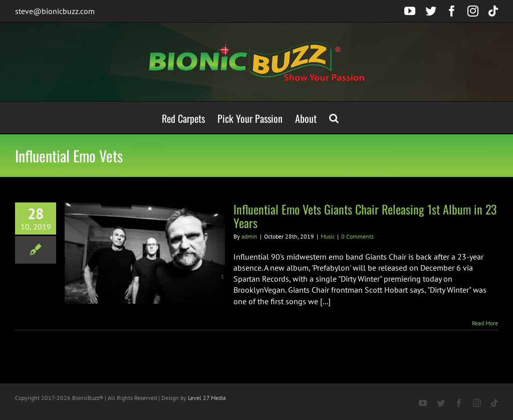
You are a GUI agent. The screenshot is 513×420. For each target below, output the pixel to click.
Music (328, 236)
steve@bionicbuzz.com (55, 11)
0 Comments (357, 236)
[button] (334, 118)
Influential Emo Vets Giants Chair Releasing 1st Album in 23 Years (365, 216)
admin (249, 236)
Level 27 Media (207, 398)
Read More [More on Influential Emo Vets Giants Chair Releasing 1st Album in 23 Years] (485, 323)
